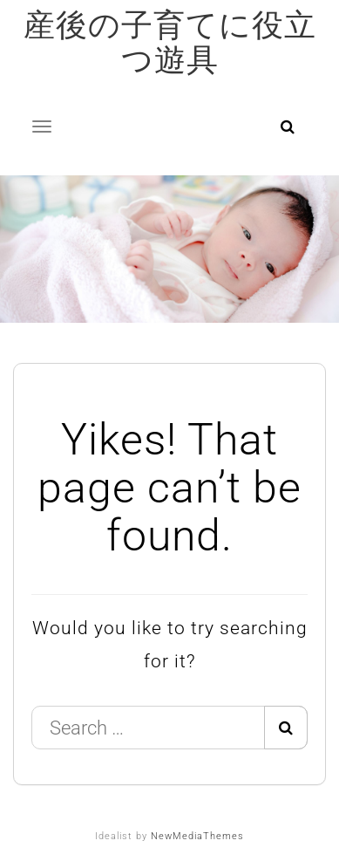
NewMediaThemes (197, 836)
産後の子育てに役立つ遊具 (170, 43)
